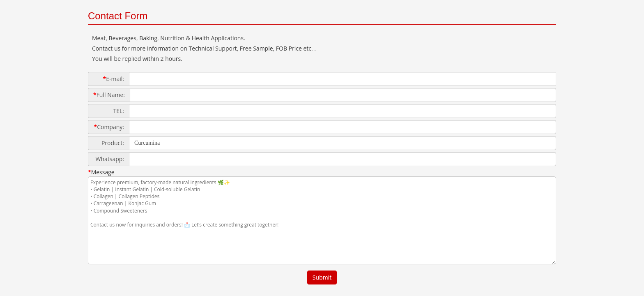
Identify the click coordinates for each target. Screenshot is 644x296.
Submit (322, 277)
